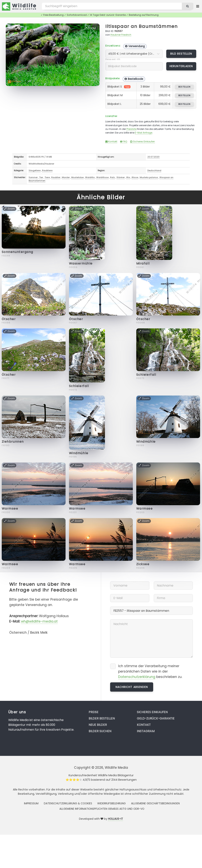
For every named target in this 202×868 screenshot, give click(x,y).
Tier (41, 177)
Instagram (146, 731)
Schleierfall (79, 386)
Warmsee (10, 509)
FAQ (124, 141)
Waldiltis (90, 177)
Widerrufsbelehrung (111, 803)
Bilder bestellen (102, 718)
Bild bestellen (181, 54)
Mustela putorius (149, 177)
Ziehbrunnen (13, 442)
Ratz (113, 177)
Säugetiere (35, 170)
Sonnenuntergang (17, 252)
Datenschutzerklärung (137, 677)
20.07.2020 (153, 157)
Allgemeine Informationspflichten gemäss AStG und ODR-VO (102, 809)
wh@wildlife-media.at (39, 621)
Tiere (47, 177)
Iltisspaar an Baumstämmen (142, 26)
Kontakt (111, 141)
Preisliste (131, 129)
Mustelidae (77, 177)
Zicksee (143, 564)
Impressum (31, 803)
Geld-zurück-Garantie (156, 718)
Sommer (33, 177)
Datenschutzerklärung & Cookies (68, 803)
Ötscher (9, 319)
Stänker (121, 177)
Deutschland (154, 170)
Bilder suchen (100, 731)
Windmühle (79, 453)
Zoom (90, 28)
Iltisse (135, 177)
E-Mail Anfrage (144, 133)
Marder (66, 177)
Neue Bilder (98, 725)
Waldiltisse (102, 177)
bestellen (184, 87)
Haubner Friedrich (121, 35)
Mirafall (143, 263)
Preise (94, 712)
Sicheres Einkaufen (143, 141)
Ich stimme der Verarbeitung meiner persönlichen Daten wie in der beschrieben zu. (150, 671)
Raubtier (56, 177)
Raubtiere (47, 170)
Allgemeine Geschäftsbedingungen (155, 803)
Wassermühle (81, 263)
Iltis (128, 177)
